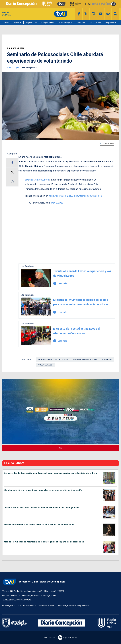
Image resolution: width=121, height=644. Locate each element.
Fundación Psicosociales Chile (53, 359)
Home (7, 23)
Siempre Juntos (47, 23)
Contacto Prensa (46, 606)
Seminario (107, 359)
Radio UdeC (82, 23)
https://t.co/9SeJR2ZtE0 (61, 196)
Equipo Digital (13, 67)
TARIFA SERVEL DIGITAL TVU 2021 (17, 600)
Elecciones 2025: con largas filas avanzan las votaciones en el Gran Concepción (43, 490)
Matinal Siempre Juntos (85, 359)
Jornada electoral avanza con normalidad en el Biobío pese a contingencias (41, 507)
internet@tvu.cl (9, 606)
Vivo (60, 448)
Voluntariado (45, 365)
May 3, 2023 (57, 203)
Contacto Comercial (27, 606)
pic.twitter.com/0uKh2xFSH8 (88, 196)
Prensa (16, 23)
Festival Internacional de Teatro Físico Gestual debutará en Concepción (39, 525)
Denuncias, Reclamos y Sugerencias (73, 606)
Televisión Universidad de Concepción (33, 582)
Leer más (60, 283)
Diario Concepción (65, 23)
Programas (30, 23)
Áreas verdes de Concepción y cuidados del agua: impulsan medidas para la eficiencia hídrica (50, 473)
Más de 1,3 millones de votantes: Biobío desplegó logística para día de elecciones (44, 542)
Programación (111, 23)
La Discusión (96, 23)
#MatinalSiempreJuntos (37, 180)
